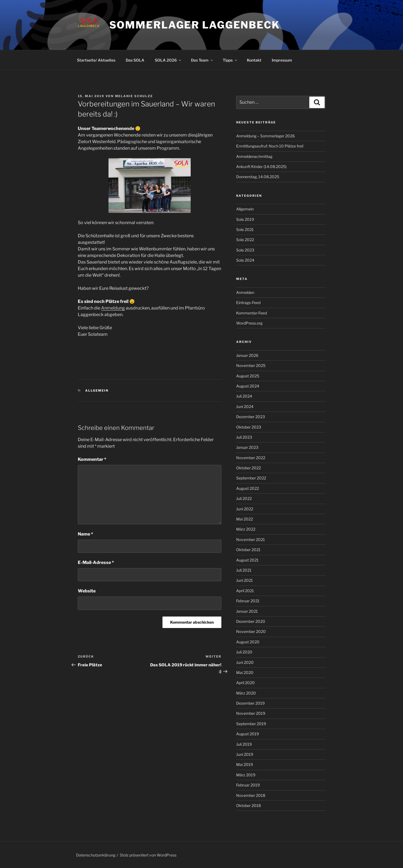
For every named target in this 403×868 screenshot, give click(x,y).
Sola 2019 (245, 219)
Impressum (282, 60)
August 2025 (248, 376)
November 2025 (251, 365)
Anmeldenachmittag (254, 156)
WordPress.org (249, 323)
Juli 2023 (244, 437)
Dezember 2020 (251, 621)
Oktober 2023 (249, 427)
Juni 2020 (245, 662)
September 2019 (251, 724)
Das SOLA (135, 60)
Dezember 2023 (251, 417)
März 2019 (246, 775)
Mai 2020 (245, 672)
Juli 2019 (244, 744)
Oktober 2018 (248, 805)
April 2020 (245, 683)
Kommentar (92, 459)
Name (85, 534)
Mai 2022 (245, 519)
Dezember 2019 (250, 703)
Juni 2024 (245, 406)
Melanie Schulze (134, 96)
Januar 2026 (247, 355)
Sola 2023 (245, 250)
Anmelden (245, 292)
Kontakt (254, 60)
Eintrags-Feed (248, 303)
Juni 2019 (245, 754)
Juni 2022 (245, 509)
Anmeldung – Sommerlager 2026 (265, 136)
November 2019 (251, 713)
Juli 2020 (244, 652)
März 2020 (246, 693)
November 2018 (251, 795)
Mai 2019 (245, 764)
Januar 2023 (247, 447)
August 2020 (248, 642)
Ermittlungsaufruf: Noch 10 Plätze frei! (270, 146)
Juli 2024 (244, 396)
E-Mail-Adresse (96, 562)
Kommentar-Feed (251, 313)
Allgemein (97, 390)
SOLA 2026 (168, 60)
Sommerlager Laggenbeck (195, 25)
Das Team (202, 60)
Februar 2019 (248, 785)
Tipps (230, 60)
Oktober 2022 (248, 468)
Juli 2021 (244, 570)
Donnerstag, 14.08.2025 (258, 177)
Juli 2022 (244, 498)
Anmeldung (113, 308)
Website (87, 591)
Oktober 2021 (248, 550)
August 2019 (248, 734)
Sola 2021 (245, 229)
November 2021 (251, 539)
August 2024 (248, 386)
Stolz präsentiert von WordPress (148, 855)
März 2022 (246, 529)
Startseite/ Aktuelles (96, 60)
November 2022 (251, 458)
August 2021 (247, 560)
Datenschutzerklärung (96, 855)
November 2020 (251, 631)
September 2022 (251, 478)
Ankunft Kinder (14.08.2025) (261, 167)
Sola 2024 (245, 260)
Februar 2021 (248, 601)
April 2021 (245, 591)
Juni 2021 (245, 580)
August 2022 (248, 488)
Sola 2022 (245, 240)
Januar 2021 (247, 611)
